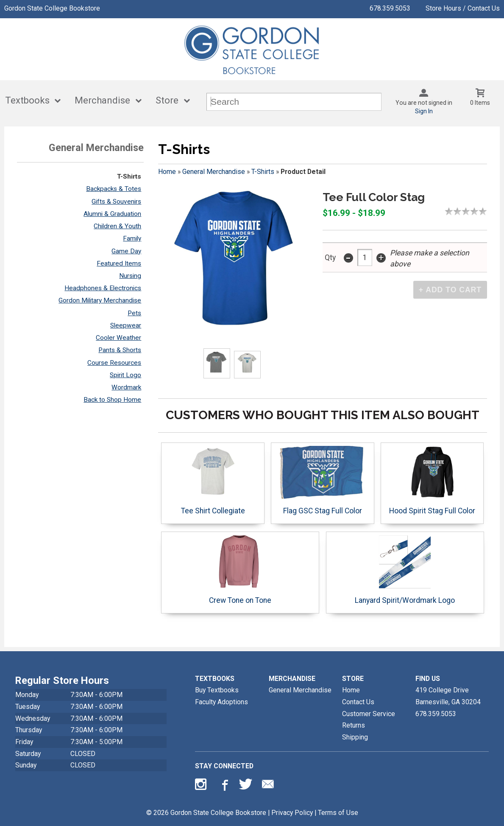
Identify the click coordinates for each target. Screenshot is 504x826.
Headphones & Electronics (103, 288)
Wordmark (126, 387)
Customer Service (369, 714)
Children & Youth (117, 226)
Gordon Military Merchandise (100, 300)
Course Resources (114, 363)
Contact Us (358, 702)
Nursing (130, 276)
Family (132, 238)
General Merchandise (214, 172)
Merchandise (102, 100)
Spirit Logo (125, 375)
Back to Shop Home (112, 400)
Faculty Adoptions (221, 702)
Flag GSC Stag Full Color (322, 480)
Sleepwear (126, 325)
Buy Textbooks (217, 690)
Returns (354, 725)
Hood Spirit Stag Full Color (432, 480)
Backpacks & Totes (114, 189)
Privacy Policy (292, 813)
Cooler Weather (118, 338)
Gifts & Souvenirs (116, 202)
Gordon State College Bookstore (52, 8)
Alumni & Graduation (112, 214)
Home (167, 172)
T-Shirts (129, 176)
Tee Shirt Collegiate (213, 480)
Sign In (424, 111)
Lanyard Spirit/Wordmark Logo (405, 570)
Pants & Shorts (120, 350)
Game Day (126, 251)
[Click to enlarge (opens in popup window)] (217, 364)
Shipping (355, 737)
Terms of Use (338, 813)
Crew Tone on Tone (240, 570)
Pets (134, 313)
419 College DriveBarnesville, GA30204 (448, 696)
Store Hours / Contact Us (463, 8)
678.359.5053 (390, 8)
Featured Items (119, 263)
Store (167, 100)
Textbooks (27, 100)
